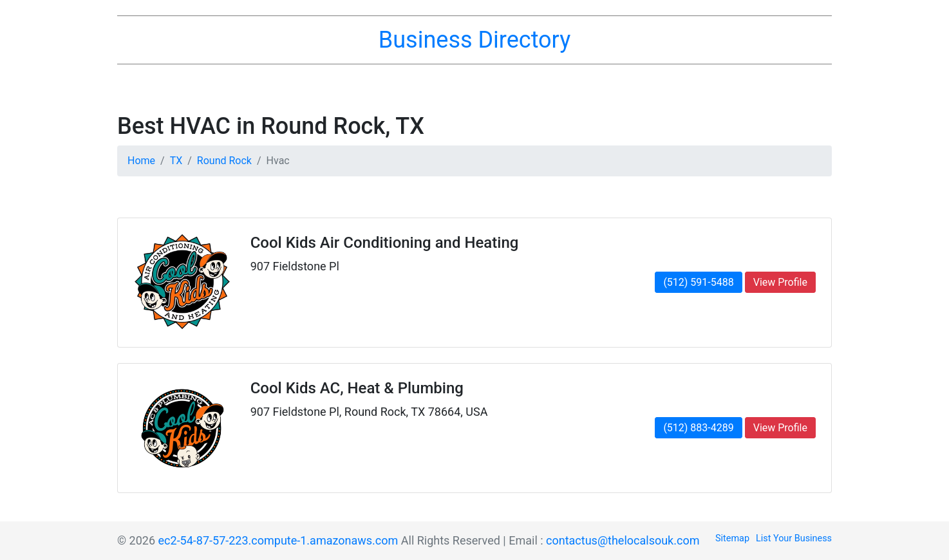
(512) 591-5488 (698, 282)
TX (176, 161)
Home (141, 161)
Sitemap (732, 538)
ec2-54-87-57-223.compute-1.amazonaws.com (278, 540)
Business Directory (474, 40)
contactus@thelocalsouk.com (623, 540)
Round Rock (224, 161)
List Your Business (794, 538)
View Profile (780, 282)
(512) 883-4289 (698, 428)
